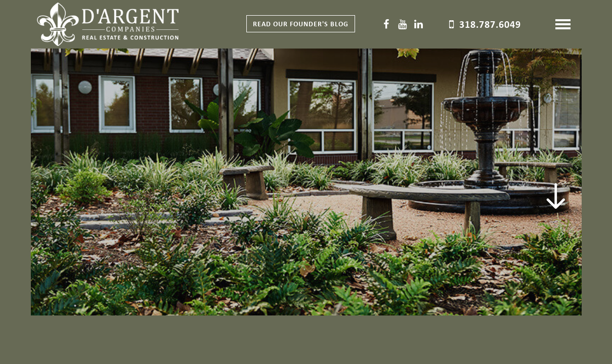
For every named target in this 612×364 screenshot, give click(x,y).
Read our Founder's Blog (301, 24)
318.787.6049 (490, 24)
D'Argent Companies (108, 25)
